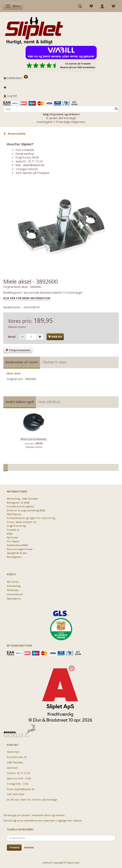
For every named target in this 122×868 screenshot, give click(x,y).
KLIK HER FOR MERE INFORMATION (27, 298)
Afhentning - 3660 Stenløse (22, 499)
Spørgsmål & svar (17, 553)
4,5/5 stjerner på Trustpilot (32, 173)
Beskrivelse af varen (22, 362)
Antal (12, 337)
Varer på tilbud (49, 402)
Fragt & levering (16, 526)
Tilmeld (14, 847)
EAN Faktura (14, 514)
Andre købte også (20, 402)
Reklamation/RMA (17, 545)
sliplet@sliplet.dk (34, 165)
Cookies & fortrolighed (20, 506)
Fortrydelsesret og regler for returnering (31, 518)
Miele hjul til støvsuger (34, 439)
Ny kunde (12, 537)
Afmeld (29, 847)
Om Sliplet (13, 541)
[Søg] (116, 109)
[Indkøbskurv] (61, 78)
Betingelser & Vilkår (18, 503)
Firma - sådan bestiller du (22, 522)
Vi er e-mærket (25, 150)
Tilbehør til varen (54, 362)
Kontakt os (13, 530)
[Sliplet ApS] (34, 29)
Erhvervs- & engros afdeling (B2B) (26, 510)
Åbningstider (14, 557)
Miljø (10, 534)
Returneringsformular (20, 549)
